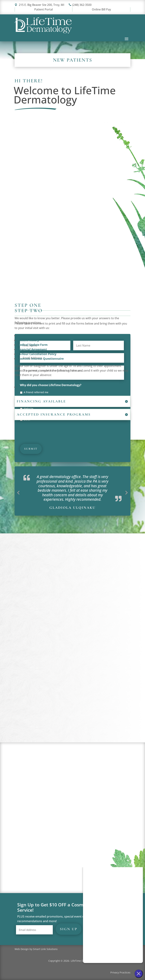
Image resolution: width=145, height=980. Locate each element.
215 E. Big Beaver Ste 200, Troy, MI (39, 5)
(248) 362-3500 (80, 5)
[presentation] (47, 431)
